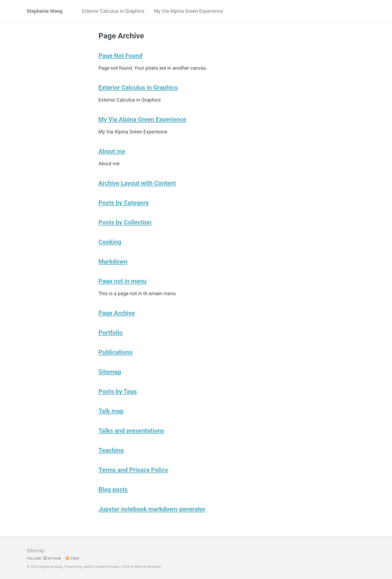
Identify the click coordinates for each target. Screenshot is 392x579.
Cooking (110, 242)
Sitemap (110, 372)
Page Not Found (121, 56)
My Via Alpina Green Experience (189, 11)
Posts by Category (124, 203)
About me (112, 151)
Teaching (111, 450)
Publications (116, 352)
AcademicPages (107, 567)
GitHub (52, 558)
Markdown (113, 261)
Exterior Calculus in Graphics (113, 11)
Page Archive (117, 313)
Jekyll (87, 567)
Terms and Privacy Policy (133, 470)
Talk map (111, 411)
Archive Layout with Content (137, 183)
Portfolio (111, 333)
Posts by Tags (118, 391)
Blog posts (113, 489)
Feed (72, 558)
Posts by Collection (125, 222)
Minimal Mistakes (147, 567)
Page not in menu (123, 281)
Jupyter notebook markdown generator (152, 509)
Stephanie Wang (45, 11)
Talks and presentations (131, 431)
